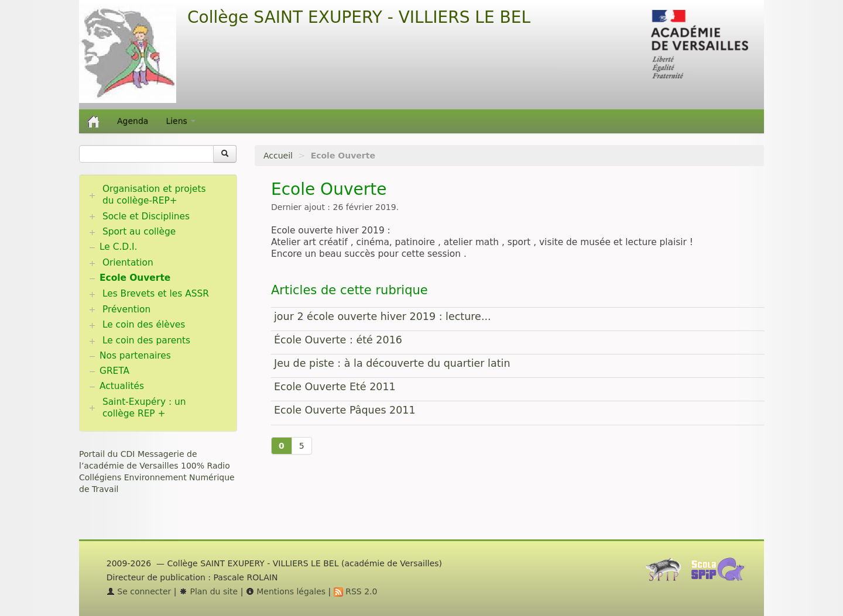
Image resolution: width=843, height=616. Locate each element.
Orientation (128, 263)
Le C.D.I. (118, 247)
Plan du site (208, 591)
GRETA (114, 371)
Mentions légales (286, 591)
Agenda (133, 121)
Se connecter (139, 591)
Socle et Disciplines (146, 216)
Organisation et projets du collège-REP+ (154, 195)
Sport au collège (139, 232)
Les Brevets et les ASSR (156, 294)
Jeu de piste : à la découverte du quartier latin (392, 363)
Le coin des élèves (144, 325)
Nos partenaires (135, 356)
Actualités (122, 386)
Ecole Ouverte (135, 278)
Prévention (126, 309)
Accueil (278, 156)
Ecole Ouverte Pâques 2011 (345, 410)
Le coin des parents (146, 340)
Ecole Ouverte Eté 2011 (335, 387)
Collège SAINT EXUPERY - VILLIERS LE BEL (359, 17)
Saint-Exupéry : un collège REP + (144, 408)
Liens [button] (181, 121)
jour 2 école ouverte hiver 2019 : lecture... (383, 316)
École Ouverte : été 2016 (338, 340)
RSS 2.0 (356, 591)
